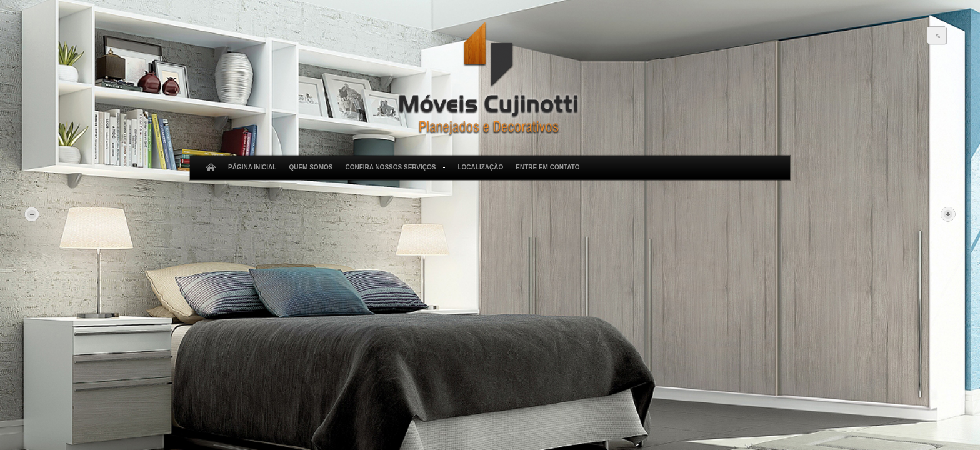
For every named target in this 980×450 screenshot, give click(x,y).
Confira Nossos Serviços (393, 167)
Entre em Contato (547, 167)
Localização (480, 167)
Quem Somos (311, 167)
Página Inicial (252, 167)
